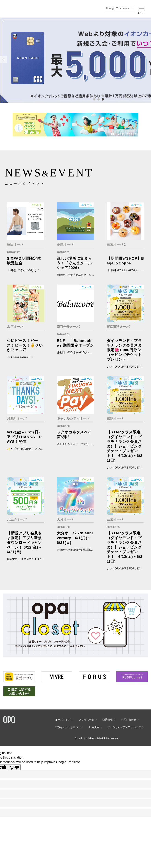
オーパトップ (63, 720)
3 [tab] (103, 99)
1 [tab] (94, 99)
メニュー (142, 13)
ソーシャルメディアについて (124, 727)
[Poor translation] (14, 767)
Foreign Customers (117, 8)
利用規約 (94, 727)
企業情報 (108, 720)
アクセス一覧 (87, 720)
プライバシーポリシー (68, 727)
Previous (3, 60)
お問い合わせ (129, 720)
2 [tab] (98, 99)
